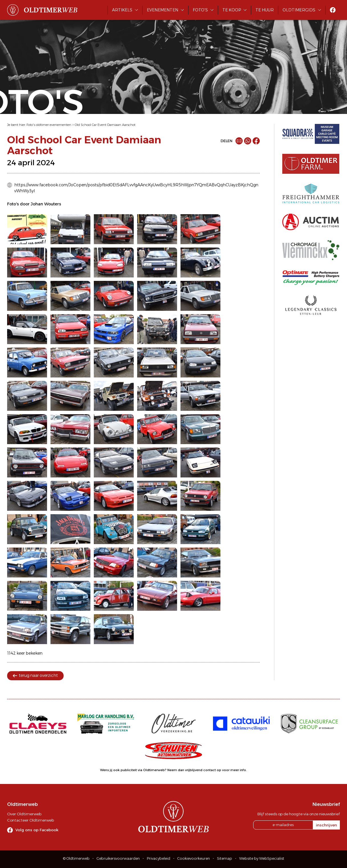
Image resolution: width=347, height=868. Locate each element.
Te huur (265, 10)
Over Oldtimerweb (24, 814)
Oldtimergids (299, 10)
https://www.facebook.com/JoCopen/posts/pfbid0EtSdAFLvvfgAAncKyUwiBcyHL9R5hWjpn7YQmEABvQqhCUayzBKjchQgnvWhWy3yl (136, 188)
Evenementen (163, 10)
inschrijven (326, 825)
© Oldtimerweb (76, 858)
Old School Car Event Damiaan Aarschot (105, 125)
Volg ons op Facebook (37, 830)
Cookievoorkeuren (194, 858)
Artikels (122, 10)
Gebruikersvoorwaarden (118, 858)
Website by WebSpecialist (262, 858)
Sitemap (225, 858)
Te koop (232, 10)
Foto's (200, 10)
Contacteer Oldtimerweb (31, 820)
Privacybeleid (159, 858)
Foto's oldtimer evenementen (49, 125)
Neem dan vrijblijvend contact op (194, 770)
